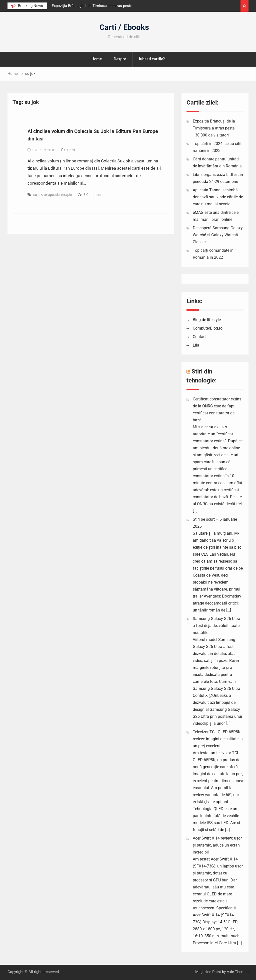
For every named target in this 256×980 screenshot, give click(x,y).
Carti (71, 150)
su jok (38, 195)
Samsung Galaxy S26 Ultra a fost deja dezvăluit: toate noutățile (216, 626)
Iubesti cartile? (152, 59)
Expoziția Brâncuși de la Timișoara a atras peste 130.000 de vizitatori (214, 128)
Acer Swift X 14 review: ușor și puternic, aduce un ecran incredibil (217, 845)
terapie (66, 195)
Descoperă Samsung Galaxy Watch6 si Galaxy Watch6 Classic (218, 235)
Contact (200, 337)
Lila (196, 345)
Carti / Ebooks (124, 27)
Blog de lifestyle (207, 320)
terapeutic (52, 195)
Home (96, 59)
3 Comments (93, 195)
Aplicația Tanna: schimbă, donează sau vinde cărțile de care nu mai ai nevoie (218, 197)
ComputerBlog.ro (208, 328)
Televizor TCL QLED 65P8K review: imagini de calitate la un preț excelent (218, 739)
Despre (120, 59)
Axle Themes (238, 972)
